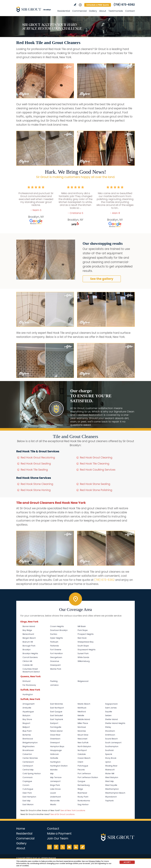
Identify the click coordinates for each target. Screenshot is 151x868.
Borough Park (29, 646)
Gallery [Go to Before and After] (93, 11)
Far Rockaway (29, 685)
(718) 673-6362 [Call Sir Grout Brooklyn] (124, 5)
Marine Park (56, 669)
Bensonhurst (28, 634)
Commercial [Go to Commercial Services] (79, 11)
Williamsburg (84, 661)
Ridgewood (83, 681)
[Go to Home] (35, 9)
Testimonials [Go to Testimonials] (116, 11)
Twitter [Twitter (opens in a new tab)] (63, 847)
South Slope (83, 646)
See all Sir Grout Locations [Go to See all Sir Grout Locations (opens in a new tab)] (62, 814)
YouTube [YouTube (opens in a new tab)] (69, 847)
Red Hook (82, 638)
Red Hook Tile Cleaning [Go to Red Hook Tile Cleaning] (95, 464)
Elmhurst (27, 681)
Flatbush (54, 642)
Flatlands (54, 646)
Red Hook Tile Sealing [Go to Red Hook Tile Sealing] (34, 470)
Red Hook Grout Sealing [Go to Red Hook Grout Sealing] (36, 464)
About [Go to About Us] (103, 11)
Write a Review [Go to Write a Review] (75, 5)
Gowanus (55, 661)
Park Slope (83, 630)
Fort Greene (56, 650)
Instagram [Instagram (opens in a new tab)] (49, 847)
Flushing (54, 681)
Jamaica (54, 685)
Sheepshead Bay (86, 642)
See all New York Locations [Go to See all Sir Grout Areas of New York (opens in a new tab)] (73, 810)
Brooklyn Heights (30, 653)
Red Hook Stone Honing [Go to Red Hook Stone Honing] (36, 490)
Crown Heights (57, 626)
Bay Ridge (27, 630)
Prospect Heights (86, 634)
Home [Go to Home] (21, 829)
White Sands (83, 657)
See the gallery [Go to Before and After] (102, 279)
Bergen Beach (29, 638)
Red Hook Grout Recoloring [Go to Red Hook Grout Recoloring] (38, 458)
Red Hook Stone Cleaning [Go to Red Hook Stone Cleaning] (37, 484)
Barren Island (29, 626)
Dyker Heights (56, 638)
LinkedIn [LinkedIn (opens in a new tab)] (76, 847)
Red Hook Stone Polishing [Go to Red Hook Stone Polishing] (96, 490)
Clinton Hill (27, 661)
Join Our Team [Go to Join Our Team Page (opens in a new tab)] (58, 838)
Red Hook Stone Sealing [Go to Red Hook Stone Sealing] (95, 484)
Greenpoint (55, 665)
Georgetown (56, 657)
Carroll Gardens (30, 657)
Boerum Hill (28, 642)
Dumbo (54, 634)
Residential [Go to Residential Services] (64, 11)
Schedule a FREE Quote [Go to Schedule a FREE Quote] (98, 5)
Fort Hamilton (56, 653)
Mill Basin (82, 626)
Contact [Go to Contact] (130, 11)
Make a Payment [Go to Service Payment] (59, 834)
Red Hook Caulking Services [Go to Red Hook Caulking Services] (98, 470)
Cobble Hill (28, 665)
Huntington (28, 694)
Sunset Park (83, 653)
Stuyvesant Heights (87, 650)
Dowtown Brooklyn (59, 630)
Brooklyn (27, 650)
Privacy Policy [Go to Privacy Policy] (95, 861)
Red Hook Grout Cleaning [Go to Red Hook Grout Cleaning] (96, 458)
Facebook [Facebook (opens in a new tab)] (56, 847)
